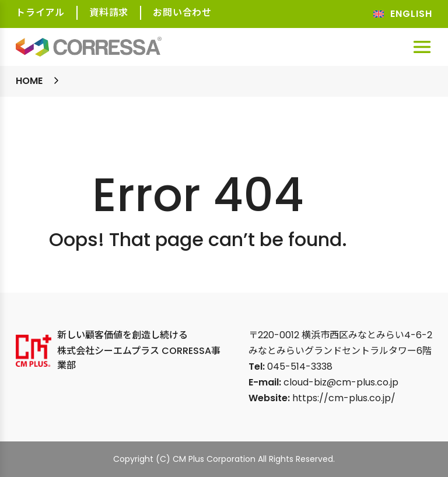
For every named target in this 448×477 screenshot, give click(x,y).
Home (29, 81)
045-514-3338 (300, 366)
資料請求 (109, 13)
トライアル (40, 13)
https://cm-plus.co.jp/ (344, 398)
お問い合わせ (182, 13)
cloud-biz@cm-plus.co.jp (341, 382)
